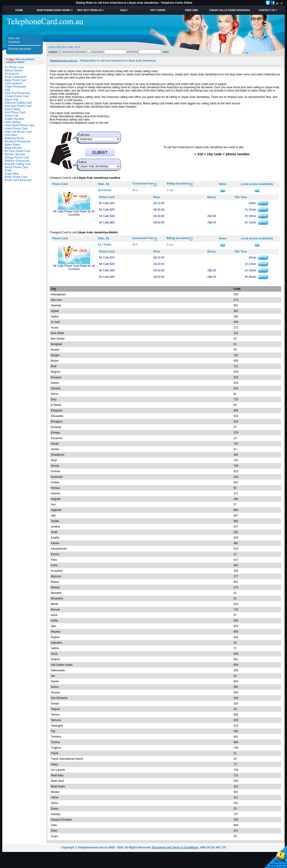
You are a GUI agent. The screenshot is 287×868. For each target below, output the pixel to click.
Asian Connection (15, 77)
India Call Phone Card (18, 132)
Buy (12, 59)
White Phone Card (16, 177)
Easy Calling (12, 109)
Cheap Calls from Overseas (230, 10)
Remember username (74, 52)
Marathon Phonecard (17, 141)
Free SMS (191, 10)
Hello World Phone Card (19, 125)
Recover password (20, 49)
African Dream (13, 70)
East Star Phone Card (18, 106)
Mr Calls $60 (107, 223)
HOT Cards (158, 10)
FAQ (123, 10)
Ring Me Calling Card (18, 164)
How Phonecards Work (54, 10)
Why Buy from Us (89, 10)
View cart (14, 38)
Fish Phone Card (15, 112)
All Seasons (12, 74)
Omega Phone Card (17, 158)
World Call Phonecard (18, 180)
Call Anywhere (13, 83)
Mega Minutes (13, 148)
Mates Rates (12, 145)
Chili (7, 90)
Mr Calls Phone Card (17, 151)
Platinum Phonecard (17, 161)
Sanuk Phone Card (16, 167)
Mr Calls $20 (107, 210)
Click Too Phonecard (17, 93)
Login (166, 52)
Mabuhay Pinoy (14, 138)
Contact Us (267, 10)
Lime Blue (11, 135)
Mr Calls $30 (107, 216)
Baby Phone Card (16, 80)
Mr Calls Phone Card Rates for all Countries (74, 213)
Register (53, 52)
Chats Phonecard (15, 87)
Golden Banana (14, 119)
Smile (8, 170)
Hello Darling (13, 122)
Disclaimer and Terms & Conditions (175, 847)
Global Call (11, 116)
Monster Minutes (15, 154)
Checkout (14, 42)
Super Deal (11, 174)
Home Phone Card (16, 129)
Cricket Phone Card (17, 96)
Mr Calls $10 (107, 203)
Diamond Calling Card (18, 103)
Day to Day (11, 100)
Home (19, 10)
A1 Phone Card (14, 67)
